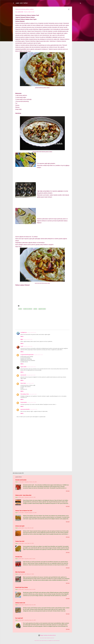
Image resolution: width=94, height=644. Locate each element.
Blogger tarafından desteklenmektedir (47, 635)
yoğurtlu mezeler (42, 309)
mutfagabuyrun (24, 332)
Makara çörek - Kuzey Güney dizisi (23, 495)
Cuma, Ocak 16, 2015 (30, 383)
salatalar (35, 309)
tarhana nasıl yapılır (20, 526)
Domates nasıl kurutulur (21, 480)
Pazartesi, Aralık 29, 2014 (32, 333)
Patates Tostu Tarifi (20, 541)
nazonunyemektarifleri (25, 409)
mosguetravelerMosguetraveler (27, 355)
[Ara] (80, 4)
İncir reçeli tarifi (19, 618)
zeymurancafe (23, 375)
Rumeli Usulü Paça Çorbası (22, 587)
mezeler (20, 309)
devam (68, 491)
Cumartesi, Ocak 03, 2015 (31, 367)
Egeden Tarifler (23, 367)
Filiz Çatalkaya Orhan (25, 394)
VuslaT (22, 346)
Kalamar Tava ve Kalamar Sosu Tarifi (24, 511)
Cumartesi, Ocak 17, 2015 (31, 402)
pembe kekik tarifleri (22, 3)
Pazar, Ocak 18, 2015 (34, 409)
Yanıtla (22, 337)
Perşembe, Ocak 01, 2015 (28, 346)
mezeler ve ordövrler (28, 309)
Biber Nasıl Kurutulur (20, 572)
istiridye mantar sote (20, 603)
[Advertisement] (77, 27)
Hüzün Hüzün (23, 383)
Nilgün (22, 339)
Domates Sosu (19, 557)
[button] (69, 10)
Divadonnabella (24, 402)
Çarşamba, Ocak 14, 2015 (31, 375)
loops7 (46, 638)
